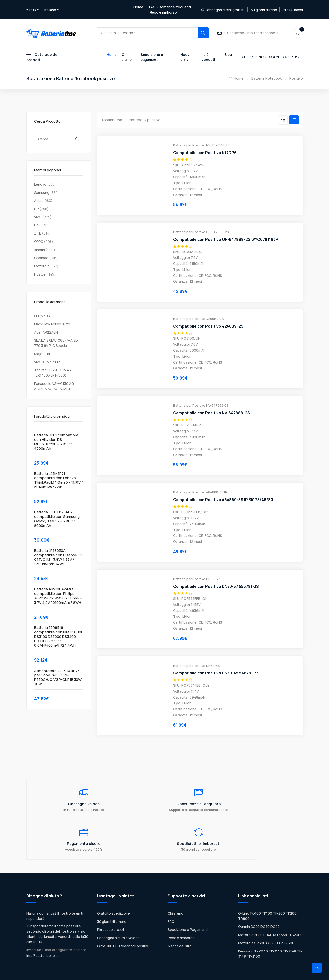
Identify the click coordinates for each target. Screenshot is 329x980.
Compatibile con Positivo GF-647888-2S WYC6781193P (226, 240)
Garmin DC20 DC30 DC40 (259, 892)
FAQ (171, 887)
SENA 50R (42, 316)
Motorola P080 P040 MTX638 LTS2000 (270, 900)
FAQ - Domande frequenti (170, 7)
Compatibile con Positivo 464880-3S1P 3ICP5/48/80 (224, 500)
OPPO (39, 242)
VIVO (38, 217)
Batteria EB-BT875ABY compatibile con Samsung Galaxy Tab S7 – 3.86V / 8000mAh (57, 519)
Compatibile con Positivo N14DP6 (205, 154)
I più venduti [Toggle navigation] (208, 57)
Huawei (40, 275)
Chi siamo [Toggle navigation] (127, 57)
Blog (228, 55)
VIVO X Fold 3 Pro (47, 362)
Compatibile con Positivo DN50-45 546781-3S (217, 674)
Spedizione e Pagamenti (188, 895)
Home (138, 7)
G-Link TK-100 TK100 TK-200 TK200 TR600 (267, 881)
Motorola (42, 266)
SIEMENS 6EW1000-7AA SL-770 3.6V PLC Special (56, 343)
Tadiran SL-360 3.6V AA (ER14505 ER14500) (53, 373)
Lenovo (40, 185)
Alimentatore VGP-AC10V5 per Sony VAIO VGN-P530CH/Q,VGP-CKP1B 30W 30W (58, 678)
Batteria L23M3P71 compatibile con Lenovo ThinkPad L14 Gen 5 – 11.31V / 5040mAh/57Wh (59, 481)
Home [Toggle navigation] (112, 55)
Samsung (42, 193)
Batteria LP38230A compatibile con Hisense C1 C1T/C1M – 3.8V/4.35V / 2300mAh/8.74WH (58, 558)
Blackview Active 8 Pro (52, 324)
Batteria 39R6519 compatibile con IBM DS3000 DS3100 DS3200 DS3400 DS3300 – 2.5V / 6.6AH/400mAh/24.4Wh (59, 637)
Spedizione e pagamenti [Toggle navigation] (152, 57)
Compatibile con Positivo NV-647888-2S (212, 414)
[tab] (283, 121)
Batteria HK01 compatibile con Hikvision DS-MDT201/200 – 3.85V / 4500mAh (56, 442)
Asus (38, 201)
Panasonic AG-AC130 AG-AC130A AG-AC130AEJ (55, 387)
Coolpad (41, 258)
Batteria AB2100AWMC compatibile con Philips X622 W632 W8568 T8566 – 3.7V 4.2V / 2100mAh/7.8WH (58, 596)
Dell (37, 226)
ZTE (38, 234)
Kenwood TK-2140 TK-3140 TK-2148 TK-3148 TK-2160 (270, 919)
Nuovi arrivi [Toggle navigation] (185, 57)
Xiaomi (39, 250)
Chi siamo (176, 879)
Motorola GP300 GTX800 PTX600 (266, 909)
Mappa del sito (180, 911)
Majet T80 (43, 354)
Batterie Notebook (266, 79)
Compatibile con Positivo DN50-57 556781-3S (217, 587)
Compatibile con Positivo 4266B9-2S (209, 327)
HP (36, 209)
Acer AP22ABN (46, 333)
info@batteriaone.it (42, 921)
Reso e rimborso (163, 12)
